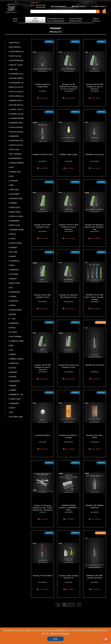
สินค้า (35, 20)
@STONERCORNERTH (60, 6)
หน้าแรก (15, 20)
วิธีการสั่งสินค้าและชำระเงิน (55, 20)
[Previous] (58, 605)
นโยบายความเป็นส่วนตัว (60, 634)
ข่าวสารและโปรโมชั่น (76, 20)
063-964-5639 (41, 5)
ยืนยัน (55, 639)
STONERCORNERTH (80, 6)
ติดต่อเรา (96, 20)
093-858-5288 (41, 7)
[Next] (79, 605)
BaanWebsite (106, 643)
